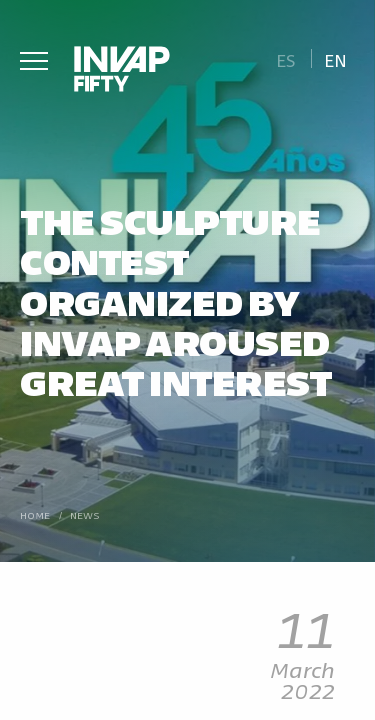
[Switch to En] (336, 58)
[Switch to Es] (285, 58)
